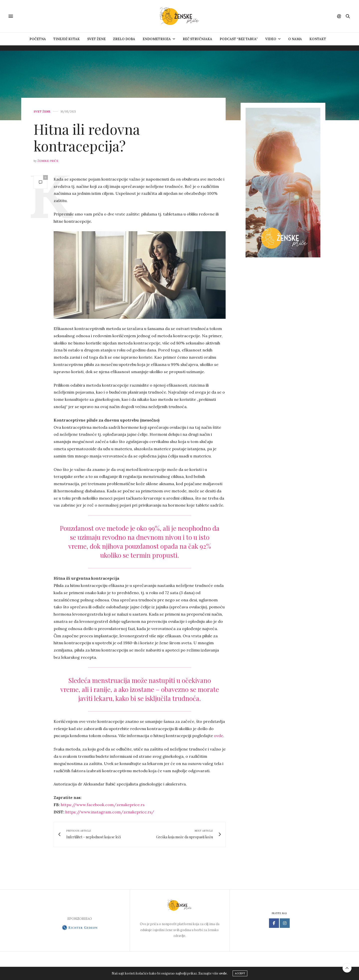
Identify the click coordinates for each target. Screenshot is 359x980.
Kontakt (318, 39)
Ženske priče (48, 161)
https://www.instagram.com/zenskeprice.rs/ (110, 812)
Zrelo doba (124, 39)
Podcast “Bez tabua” (239, 39)
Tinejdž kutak (67, 39)
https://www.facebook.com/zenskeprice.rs (103, 805)
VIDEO (271, 39)
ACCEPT (240, 974)
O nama (295, 39)
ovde (219, 736)
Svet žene (96, 39)
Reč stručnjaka (197, 39)
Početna (38, 39)
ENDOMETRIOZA (157, 39)
